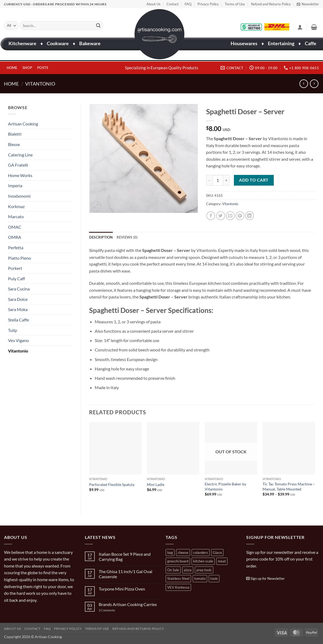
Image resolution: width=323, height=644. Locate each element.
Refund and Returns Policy (271, 4)
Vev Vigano (18, 340)
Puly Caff (16, 279)
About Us (153, 4)
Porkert (15, 268)
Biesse (14, 144)
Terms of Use (235, 4)
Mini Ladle (156, 484)
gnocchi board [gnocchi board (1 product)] (178, 561)
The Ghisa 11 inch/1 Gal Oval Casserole (126, 574)
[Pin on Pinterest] (240, 216)
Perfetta (16, 248)
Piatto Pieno (20, 258)
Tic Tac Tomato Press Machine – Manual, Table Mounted (289, 486)
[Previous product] (314, 84)
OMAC (15, 227)
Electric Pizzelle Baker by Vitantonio (225, 486)
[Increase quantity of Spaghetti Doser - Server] (226, 180)
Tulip (13, 330)
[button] (308, 4)
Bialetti (15, 134)
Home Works (20, 175)
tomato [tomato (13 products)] (200, 578)
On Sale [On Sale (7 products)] (173, 570)
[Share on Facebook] (211, 216)
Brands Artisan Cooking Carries (128, 604)
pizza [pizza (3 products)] (188, 570)
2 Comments (112, 610)
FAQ (188, 4)
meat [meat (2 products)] (222, 561)
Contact (173, 4)
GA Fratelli (18, 165)
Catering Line (20, 155)
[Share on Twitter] (221, 216)
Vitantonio (40, 84)
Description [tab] (101, 237)
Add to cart (254, 180)
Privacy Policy (208, 4)
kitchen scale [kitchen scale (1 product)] (203, 561)
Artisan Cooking (23, 124)
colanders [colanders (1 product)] (201, 553)
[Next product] (304, 84)
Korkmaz (16, 206)
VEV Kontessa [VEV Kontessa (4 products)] (178, 587)
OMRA (15, 237)
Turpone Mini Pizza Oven (122, 589)
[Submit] (98, 26)
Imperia (15, 185)
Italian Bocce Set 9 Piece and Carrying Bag (125, 557)
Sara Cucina (19, 289)
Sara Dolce (18, 299)
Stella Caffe (18, 320)
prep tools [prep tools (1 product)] (204, 570)
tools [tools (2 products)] (214, 578)
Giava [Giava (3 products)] (217, 553)
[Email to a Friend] (230, 216)
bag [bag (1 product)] (170, 553)
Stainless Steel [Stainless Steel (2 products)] (178, 578)
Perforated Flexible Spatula (112, 484)
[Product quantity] (218, 180)
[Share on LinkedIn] (250, 216)
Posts (43, 68)
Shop (27, 68)
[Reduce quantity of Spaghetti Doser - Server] (209, 180)
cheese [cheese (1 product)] (183, 553)
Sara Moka (18, 309)
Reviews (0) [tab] (127, 237)
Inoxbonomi (19, 196)
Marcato (16, 216)
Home (12, 68)
